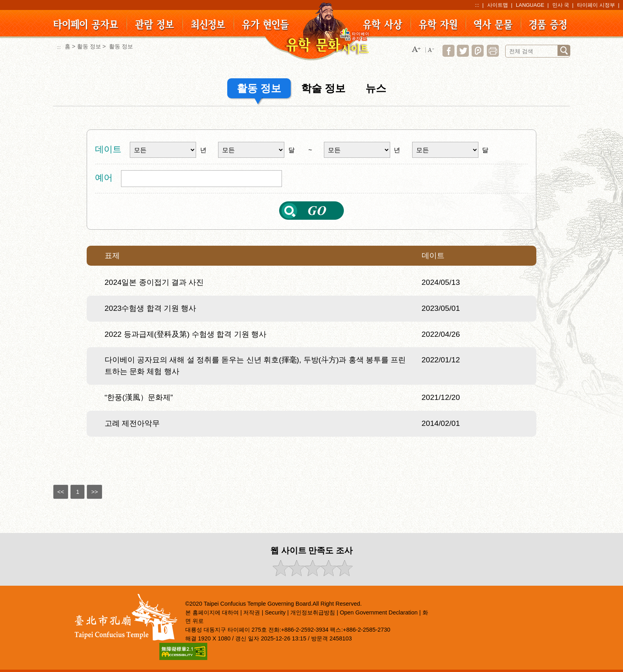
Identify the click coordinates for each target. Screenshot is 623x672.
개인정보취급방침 (313, 612)
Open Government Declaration (379, 612)
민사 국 (561, 5)
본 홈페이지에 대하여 (212, 612)
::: (477, 5)
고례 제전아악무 (132, 423)
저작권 (252, 612)
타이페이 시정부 (596, 5)
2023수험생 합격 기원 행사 (151, 308)
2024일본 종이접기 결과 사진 (154, 282)
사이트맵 (498, 5)
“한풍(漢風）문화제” (139, 397)
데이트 (108, 149)
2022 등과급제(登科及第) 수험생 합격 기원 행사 (186, 334)
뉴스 (376, 88)
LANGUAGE (530, 5)
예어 (104, 178)
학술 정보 (323, 88)
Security (275, 612)
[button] (416, 50)
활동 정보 (89, 46)
